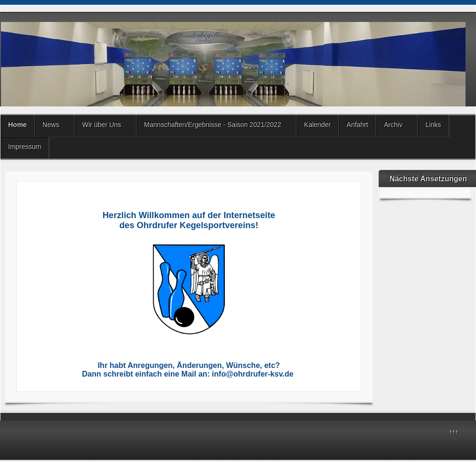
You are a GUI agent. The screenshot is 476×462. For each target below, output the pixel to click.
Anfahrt (357, 125)
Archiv (393, 125)
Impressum (25, 147)
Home (17, 125)
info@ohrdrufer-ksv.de (253, 374)
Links (433, 125)
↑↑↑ (454, 432)
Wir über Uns (102, 125)
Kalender (317, 125)
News (51, 125)
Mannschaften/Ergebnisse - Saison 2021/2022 (213, 125)
